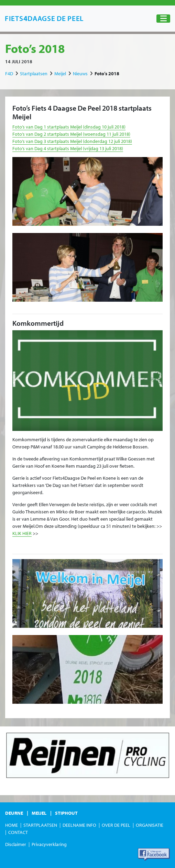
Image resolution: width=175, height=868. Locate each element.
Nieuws (80, 74)
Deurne (14, 813)
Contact (18, 832)
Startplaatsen (34, 74)
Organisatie (150, 825)
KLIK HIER (22, 533)
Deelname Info (79, 825)
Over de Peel (116, 825)
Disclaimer (16, 844)
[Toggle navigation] (163, 19)
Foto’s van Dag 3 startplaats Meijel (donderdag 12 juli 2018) (72, 141)
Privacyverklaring (49, 844)
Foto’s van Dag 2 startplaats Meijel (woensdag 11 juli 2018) (71, 134)
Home (12, 825)
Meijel (60, 74)
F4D (9, 74)
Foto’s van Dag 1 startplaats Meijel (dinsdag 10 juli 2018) (69, 127)
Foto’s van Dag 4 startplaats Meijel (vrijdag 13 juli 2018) (68, 148)
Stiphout (66, 813)
